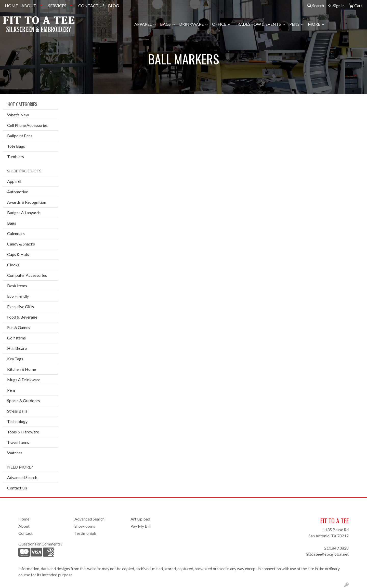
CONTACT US (91, 5)
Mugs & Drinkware (24, 380)
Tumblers (16, 156)
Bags (165, 24)
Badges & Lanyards (24, 213)
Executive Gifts (21, 306)
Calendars (16, 233)
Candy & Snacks (21, 244)
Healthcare (17, 348)
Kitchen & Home (22, 369)
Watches (15, 453)
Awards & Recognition (27, 202)
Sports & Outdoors (24, 400)
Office (219, 24)
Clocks (13, 265)
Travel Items (18, 442)
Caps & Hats (18, 254)
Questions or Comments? (40, 544)
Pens (294, 24)
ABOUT (29, 5)
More (314, 24)
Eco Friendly (18, 296)
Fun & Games (19, 327)
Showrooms (85, 526)
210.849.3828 (336, 548)
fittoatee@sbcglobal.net (327, 554)
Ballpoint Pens (20, 136)
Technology (17, 421)
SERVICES (57, 5)
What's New (18, 115)
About (24, 526)
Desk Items (17, 286)
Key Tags (15, 359)
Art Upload (140, 519)
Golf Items (16, 338)
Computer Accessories (27, 275)
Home (24, 519)
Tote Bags (16, 146)
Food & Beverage (22, 317)
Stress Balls (17, 411)
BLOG (114, 5)
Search (316, 5)
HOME (11, 5)
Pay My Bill (141, 526)
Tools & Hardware (23, 432)
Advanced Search (22, 477)
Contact (25, 533)
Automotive (18, 192)
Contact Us (17, 488)
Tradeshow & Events (258, 24)
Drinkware (191, 24)
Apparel (143, 24)
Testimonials (86, 533)
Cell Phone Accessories (27, 125)
